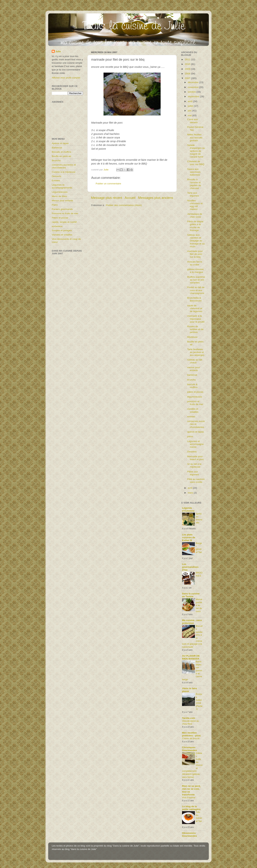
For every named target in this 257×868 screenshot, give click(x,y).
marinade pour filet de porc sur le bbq (195, 254)
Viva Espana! (189, 797)
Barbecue (57, 148)
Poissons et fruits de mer (65, 213)
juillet (191, 106)
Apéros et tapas (60, 143)
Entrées (56, 181)
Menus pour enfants (62, 201)
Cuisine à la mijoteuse (64, 172)
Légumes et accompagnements (62, 186)
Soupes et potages (62, 230)
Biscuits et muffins (61, 152)
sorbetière (57, 226)
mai (190, 115)
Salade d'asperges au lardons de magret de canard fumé (196, 151)
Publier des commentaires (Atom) (124, 205)
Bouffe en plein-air (61, 156)
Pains (55, 205)
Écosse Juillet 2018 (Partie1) (199, 702)
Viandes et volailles (62, 235)
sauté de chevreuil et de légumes (195, 308)
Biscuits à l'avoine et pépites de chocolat (194, 184)
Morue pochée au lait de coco (199, 605)
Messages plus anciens (156, 198)
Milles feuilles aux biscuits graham (195, 137)
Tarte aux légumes (193, 194)
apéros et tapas (196, 432)
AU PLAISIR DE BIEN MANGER (191, 657)
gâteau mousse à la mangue (195, 271)
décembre (193, 82)
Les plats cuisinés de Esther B (189, 537)
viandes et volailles (193, 410)
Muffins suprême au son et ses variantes (196, 280)
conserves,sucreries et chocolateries (64, 166)
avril (190, 488)
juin (190, 111)
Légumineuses (60, 192)
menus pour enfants (194, 369)
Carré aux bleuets (192, 121)
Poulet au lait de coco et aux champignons (196, 290)
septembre (194, 96)
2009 (188, 69)
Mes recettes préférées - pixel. (192, 734)
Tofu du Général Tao (199, 817)
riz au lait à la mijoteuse (194, 465)
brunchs (192, 380)
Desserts (56, 176)
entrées (191, 417)
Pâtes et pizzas (60, 218)
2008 (188, 74)
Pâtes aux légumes (193, 473)
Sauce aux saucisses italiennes (194, 172)
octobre (192, 92)
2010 (188, 64)
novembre (193, 87)
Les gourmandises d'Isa (190, 567)
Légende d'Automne (188, 509)
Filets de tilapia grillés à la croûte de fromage (195, 226)
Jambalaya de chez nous (195, 215)
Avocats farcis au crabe (195, 263)
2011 (188, 59)
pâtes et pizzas (195, 392)
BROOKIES (199, 574)
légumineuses (195, 397)
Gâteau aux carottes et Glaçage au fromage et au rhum (196, 241)
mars (191, 493)
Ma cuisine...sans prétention (192, 622)
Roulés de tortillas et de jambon (195, 329)
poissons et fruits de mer (195, 403)
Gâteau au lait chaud (195, 361)
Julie (58, 51)
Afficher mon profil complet (66, 78)
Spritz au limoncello (199, 518)
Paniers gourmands (62, 209)
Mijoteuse (192, 337)
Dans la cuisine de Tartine (191, 595)
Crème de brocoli (191, 738)
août (190, 101)
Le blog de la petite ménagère (191, 808)
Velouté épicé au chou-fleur (191, 722)
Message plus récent (107, 198)
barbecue (192, 375)
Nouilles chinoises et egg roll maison (195, 205)
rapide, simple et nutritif (64, 222)
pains (190, 436)
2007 (188, 78)
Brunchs (56, 160)
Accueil (130, 198)
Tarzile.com (189, 718)
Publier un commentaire (108, 184)
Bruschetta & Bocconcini (194, 299)
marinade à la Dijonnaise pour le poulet (196, 319)
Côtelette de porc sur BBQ (196, 163)
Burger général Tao (199, 548)
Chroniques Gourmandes (189, 749)
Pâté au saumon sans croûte (196, 481)
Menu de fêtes (59, 196)
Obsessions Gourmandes (189, 834)
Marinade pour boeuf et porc (196, 458)
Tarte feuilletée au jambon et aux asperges (196, 352)
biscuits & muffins (192, 386)
